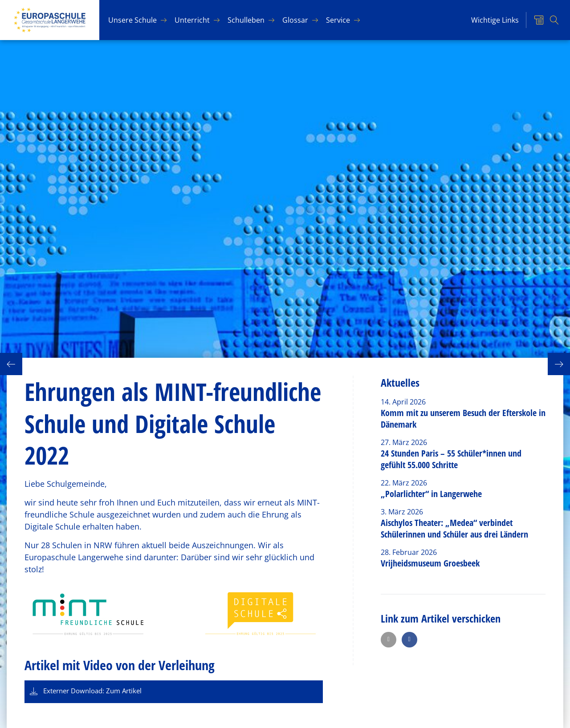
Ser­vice (338, 20)
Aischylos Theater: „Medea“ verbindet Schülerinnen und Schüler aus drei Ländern (454, 528)
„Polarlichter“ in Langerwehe (431, 494)
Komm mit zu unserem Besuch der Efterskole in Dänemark (463, 419)
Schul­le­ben (246, 20)
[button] (389, 640)
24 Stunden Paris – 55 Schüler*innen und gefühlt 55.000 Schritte (451, 459)
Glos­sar (295, 20)
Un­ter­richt (192, 20)
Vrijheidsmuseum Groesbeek (430, 563)
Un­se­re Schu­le (132, 20)
